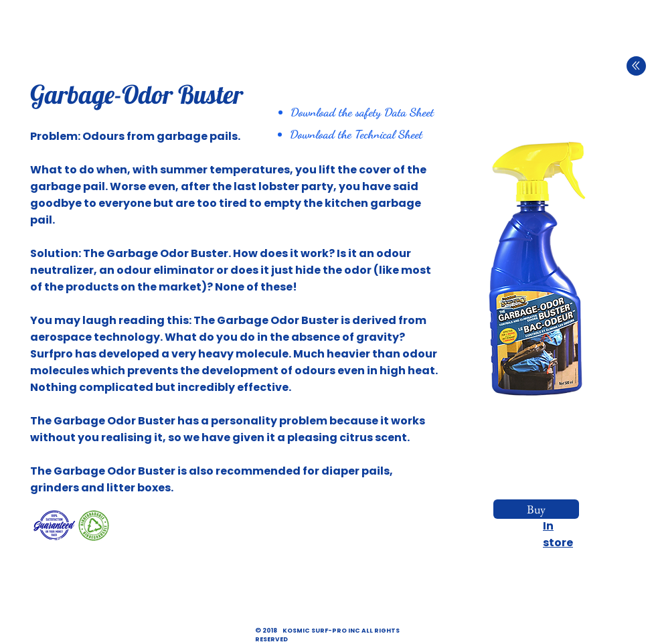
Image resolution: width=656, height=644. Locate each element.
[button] (538, 268)
